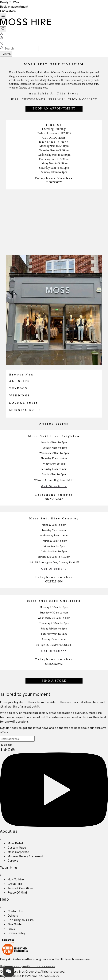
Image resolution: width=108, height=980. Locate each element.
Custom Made (17, 847)
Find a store (8, 11)
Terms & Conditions (20, 888)
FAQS (11, 929)
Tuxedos (18, 388)
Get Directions (54, 138)
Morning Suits (25, 410)
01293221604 (54, 581)
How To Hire (16, 879)
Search (6, 54)
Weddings (20, 396)
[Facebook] (2, 750)
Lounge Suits (24, 403)
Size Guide (15, 924)
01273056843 (54, 499)
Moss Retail (15, 843)
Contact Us (15, 911)
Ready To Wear (10, 2)
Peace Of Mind (17, 892)
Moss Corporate (18, 852)
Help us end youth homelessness (28, 966)
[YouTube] (54, 826)
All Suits (20, 381)
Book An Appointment (54, 108)
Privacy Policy (16, 933)
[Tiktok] (6, 750)
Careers (13, 860)
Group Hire (15, 884)
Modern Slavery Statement (25, 856)
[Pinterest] (10, 750)
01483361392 (54, 664)
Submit (7, 745)
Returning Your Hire (21, 920)
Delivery (13, 915)
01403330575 (54, 182)
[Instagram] (13, 750)
